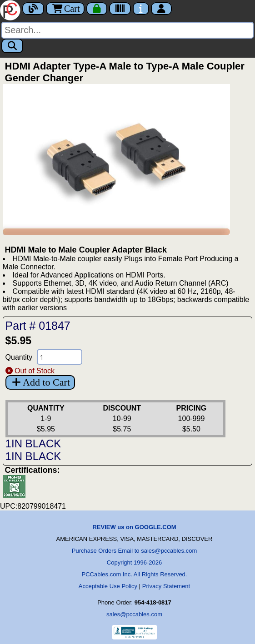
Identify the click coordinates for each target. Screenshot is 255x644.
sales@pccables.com (134, 614)
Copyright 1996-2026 (134, 562)
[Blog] (33, 9)
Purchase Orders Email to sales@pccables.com (134, 551)
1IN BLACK (33, 443)
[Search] (127, 30)
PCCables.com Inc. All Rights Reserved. (135, 574)
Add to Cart (40, 382)
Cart (65, 9)
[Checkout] (97, 9)
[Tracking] (120, 9)
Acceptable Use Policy (108, 586)
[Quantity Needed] (60, 357)
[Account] (161, 9)
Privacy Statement (166, 586)
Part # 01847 (38, 326)
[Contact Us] (141, 9)
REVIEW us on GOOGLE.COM (134, 527)
